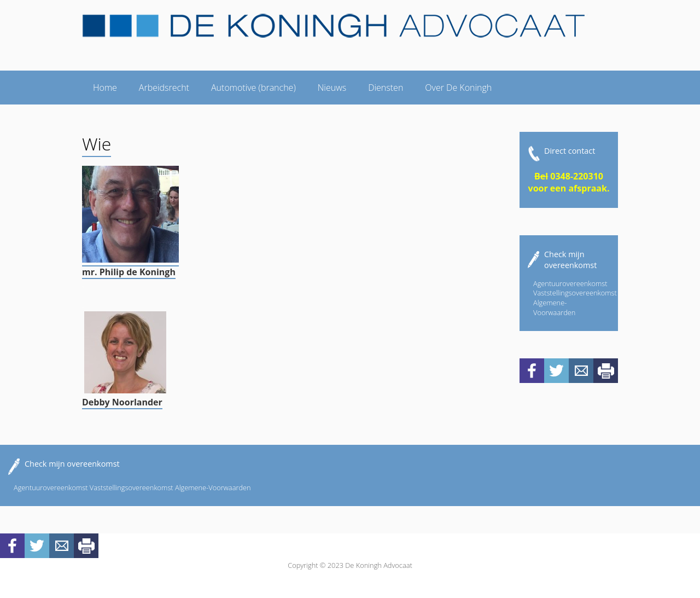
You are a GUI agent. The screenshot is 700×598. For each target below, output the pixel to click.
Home (105, 88)
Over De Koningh (458, 88)
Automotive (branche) (253, 88)
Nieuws (332, 88)
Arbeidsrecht (164, 88)
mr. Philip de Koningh (129, 272)
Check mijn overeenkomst (570, 260)
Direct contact (570, 151)
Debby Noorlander (122, 402)
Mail (581, 371)
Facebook (532, 371)
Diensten (386, 88)
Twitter (556, 371)
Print (606, 371)
